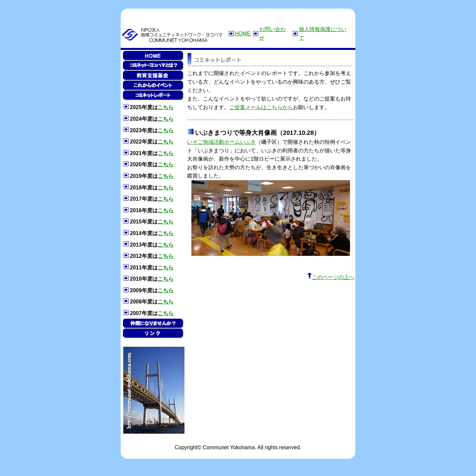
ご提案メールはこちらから (261, 107)
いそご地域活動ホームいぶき (221, 142)
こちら (166, 107)
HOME (243, 34)
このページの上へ (331, 277)
